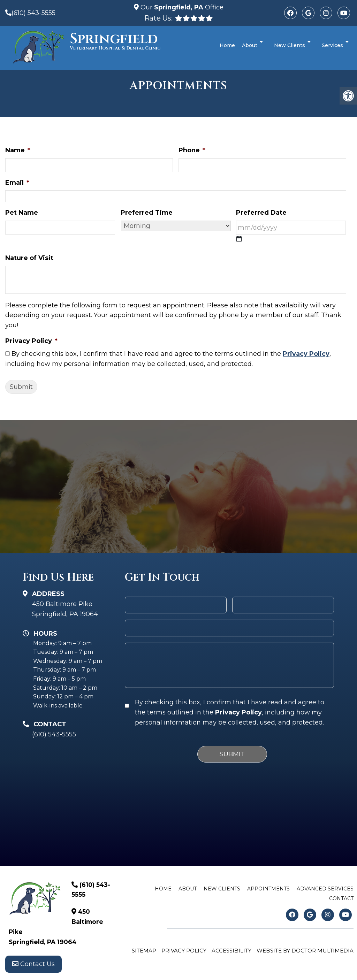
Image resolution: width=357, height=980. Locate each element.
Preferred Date (261, 213)
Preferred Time (147, 213)
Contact (341, 898)
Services (332, 45)
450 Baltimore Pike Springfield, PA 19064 (65, 609)
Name (18, 150)
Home (227, 45)
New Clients (290, 45)
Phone (192, 150)
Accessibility (231, 951)
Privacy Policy (31, 341)
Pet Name (22, 213)
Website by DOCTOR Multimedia (305, 951)
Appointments (268, 889)
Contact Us (33, 966)
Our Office (181, 7)
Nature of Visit (29, 258)
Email (17, 183)
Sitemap (144, 951)
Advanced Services (325, 889)
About (250, 45)
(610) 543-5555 (33, 13)
